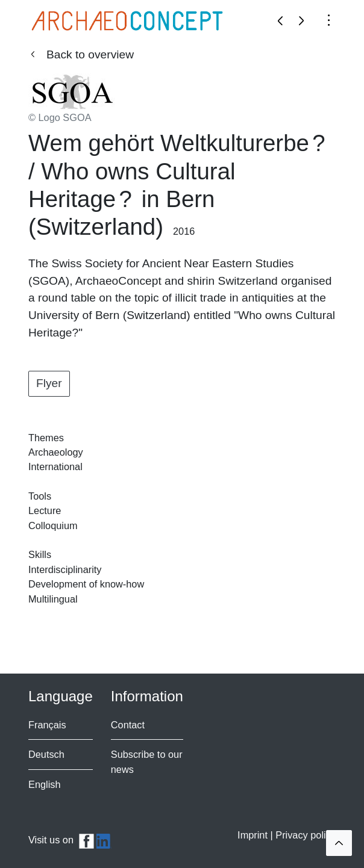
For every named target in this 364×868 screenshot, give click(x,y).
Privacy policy (306, 835)
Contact (128, 725)
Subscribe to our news (147, 761)
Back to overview (90, 54)
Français (47, 725)
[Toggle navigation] (329, 19)
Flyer (49, 383)
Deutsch (46, 754)
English (45, 784)
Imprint (254, 835)
